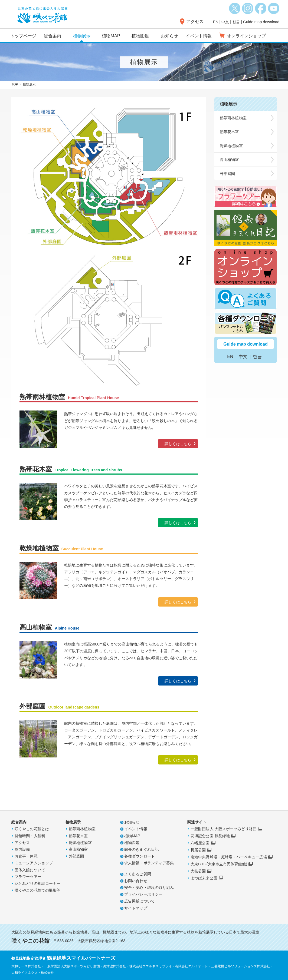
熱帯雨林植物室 (233, 118)
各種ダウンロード (140, 856)
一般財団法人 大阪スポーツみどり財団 (224, 829)
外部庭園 (227, 174)
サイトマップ (136, 908)
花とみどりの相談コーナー (37, 883)
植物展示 (82, 36)
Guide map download (261, 22)
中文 (225, 22)
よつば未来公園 (204, 878)
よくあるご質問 (138, 874)
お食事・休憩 (26, 856)
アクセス (195, 21)
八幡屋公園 (200, 843)
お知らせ (169, 36)
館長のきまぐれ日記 (141, 849)
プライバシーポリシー (143, 894)
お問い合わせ (136, 881)
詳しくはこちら (178, 444)
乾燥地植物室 (231, 146)
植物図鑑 (140, 36)
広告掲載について (140, 901)
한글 (236, 22)
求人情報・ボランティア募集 (149, 863)
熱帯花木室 (229, 132)
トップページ (23, 36)
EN (216, 22)
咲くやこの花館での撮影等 (37, 890)
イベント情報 (199, 36)
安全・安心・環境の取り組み (149, 888)
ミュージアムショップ (34, 863)
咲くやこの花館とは (32, 829)
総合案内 (53, 36)
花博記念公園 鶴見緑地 (210, 836)
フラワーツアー (28, 877)
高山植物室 (229, 160)
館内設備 (22, 849)
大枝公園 (198, 871)
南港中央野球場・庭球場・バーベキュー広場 (229, 857)
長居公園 (198, 850)
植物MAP (111, 36)
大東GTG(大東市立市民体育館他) (219, 864)
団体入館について (30, 870)
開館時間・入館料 (30, 836)
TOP (15, 84)
